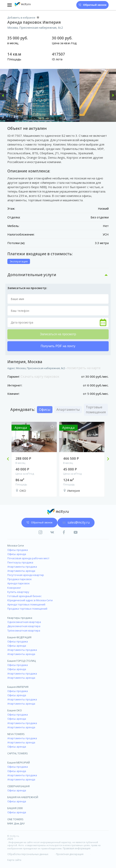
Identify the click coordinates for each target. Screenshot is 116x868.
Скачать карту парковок (40, 376)
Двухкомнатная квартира (24, 626)
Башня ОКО (15, 710)
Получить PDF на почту (58, 346)
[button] (3, 95)
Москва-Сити (16, 545)
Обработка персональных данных (28, 854)
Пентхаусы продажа (20, 562)
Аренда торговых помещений (26, 604)
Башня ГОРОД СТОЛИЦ (22, 661)
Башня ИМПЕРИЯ (18, 687)
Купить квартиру (18, 592)
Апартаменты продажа (22, 567)
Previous (10, 459)
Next (106, 459)
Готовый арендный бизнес (24, 596)
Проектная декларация (70, 854)
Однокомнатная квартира (24, 622)
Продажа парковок (20, 579)
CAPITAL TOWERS (18, 753)
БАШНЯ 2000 (15, 808)
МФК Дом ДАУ (16, 823)
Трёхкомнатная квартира (24, 630)
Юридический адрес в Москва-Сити (30, 600)
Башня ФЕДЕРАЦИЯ (19, 637)
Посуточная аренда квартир (26, 575)
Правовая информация (77, 848)
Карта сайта (14, 860)
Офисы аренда (17, 554)
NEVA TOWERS (16, 734)
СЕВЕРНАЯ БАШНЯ (18, 786)
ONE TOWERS (15, 819)
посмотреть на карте (84, 368)
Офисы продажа (18, 550)
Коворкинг (14, 588)
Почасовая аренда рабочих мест (28, 558)
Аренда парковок (19, 583)
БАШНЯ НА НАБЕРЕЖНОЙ (23, 797)
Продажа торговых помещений (27, 609)
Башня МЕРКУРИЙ (19, 762)
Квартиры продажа (20, 618)
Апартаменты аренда (21, 571)
